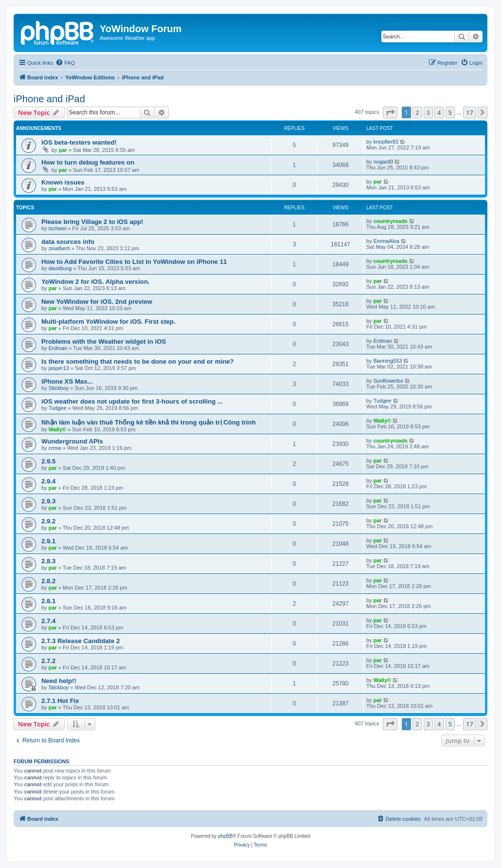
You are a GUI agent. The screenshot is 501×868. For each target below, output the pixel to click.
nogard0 (383, 162)
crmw (55, 448)
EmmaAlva (386, 241)
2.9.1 (48, 541)
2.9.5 (48, 461)
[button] (390, 112)
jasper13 (59, 368)
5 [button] (450, 112)
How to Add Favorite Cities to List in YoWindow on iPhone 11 (134, 262)
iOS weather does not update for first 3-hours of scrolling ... (132, 401)
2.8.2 (48, 581)
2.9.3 (48, 501)
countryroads (391, 221)
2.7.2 (48, 661)
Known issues (63, 182)
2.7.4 (48, 621)
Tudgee (58, 408)
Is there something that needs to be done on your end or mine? (138, 361)
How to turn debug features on (88, 162)
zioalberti (59, 248)
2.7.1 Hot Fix (60, 701)
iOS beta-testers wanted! (79, 142)
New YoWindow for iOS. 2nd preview (97, 302)
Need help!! (59, 681)
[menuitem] (65, 63)
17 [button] (470, 112)
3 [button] (428, 112)
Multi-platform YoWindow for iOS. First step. (108, 322)
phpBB (225, 836)
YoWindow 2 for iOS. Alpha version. (96, 282)
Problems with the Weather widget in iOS (104, 342)
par (63, 150)
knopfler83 (386, 142)
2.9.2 (48, 521)
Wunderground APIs (72, 441)
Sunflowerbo (388, 381)
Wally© (57, 429)
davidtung (60, 268)
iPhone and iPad (49, 99)
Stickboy (59, 388)
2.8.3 (48, 561)
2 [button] (417, 112)
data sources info (68, 242)
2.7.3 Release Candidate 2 (81, 641)
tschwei (58, 228)
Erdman (58, 348)
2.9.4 (48, 481)
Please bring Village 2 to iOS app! (92, 222)
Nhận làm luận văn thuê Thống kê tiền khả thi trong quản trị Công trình (149, 422)
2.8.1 (48, 601)
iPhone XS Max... (67, 381)
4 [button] (439, 112)
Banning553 (388, 361)
